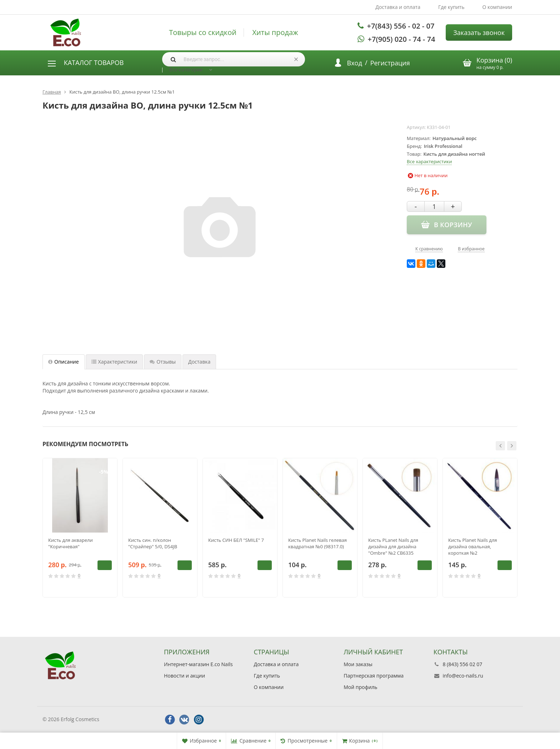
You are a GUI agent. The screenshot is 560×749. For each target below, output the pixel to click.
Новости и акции (184, 676)
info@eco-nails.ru (463, 676)
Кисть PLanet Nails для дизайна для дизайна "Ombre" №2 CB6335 (393, 546)
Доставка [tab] (199, 362)
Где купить (451, 7)
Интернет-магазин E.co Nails (198, 664)
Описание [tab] (64, 362)
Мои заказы (358, 664)
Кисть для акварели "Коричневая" (71, 543)
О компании (497, 7)
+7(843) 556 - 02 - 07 (401, 26)
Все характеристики (429, 161)
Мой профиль (360, 687)
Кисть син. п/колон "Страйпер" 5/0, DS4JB (153, 543)
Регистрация (390, 63)
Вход (355, 63)
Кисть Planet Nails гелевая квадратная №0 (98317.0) (317, 543)
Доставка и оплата (398, 7)
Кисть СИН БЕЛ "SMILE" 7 (236, 540)
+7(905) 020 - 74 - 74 (402, 39)
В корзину (105, 565)
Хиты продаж (275, 33)
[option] (80, 528)
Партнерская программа (374, 676)
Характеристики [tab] (114, 362)
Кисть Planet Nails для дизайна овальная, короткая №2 (472, 546)
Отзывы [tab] (163, 362)
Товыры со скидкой (203, 33)
